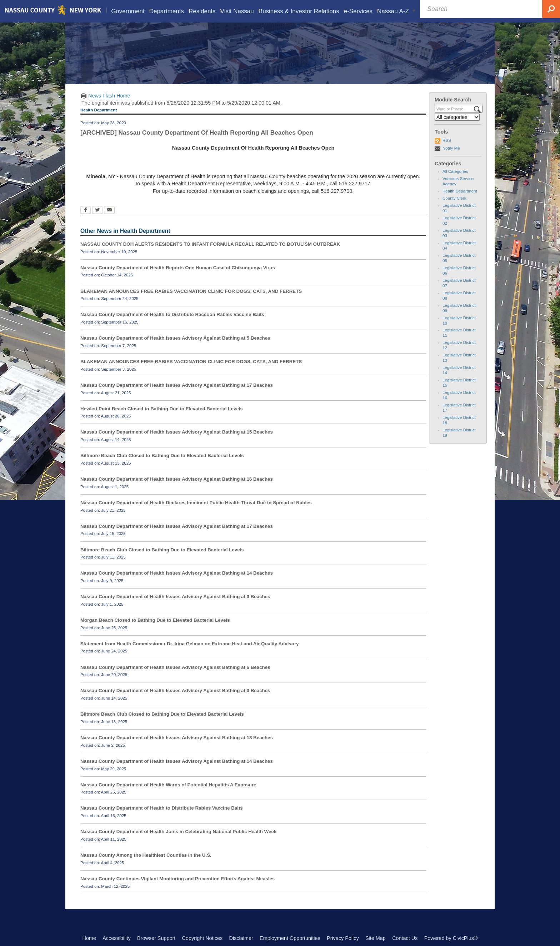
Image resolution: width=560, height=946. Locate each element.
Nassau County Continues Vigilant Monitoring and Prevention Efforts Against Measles (177, 889)
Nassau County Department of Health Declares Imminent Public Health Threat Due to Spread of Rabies (196, 513)
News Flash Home (109, 106)
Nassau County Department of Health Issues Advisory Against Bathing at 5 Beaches (175, 348)
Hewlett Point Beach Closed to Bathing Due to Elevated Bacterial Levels (162, 419)
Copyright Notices (202, 938)
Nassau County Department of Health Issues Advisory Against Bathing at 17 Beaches (177, 396)
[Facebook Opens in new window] (86, 221)
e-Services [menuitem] (362, 11)
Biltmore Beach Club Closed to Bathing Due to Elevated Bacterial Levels (162, 466)
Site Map (376, 938)
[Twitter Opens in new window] (97, 221)
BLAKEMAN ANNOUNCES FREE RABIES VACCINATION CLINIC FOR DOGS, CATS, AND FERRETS (191, 301)
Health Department (460, 201)
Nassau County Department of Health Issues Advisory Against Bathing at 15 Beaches (177, 442)
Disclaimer (241, 938)
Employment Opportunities (290, 938)
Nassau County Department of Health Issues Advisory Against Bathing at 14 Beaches (177, 583)
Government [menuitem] (131, 11)
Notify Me (451, 159)
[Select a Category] (457, 127)
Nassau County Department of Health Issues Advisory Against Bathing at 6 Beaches (175, 677)
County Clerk (454, 209)
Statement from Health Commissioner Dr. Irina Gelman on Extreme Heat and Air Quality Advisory (190, 654)
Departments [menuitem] (170, 11)
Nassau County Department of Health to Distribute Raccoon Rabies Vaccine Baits (172, 325)
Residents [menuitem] (205, 11)
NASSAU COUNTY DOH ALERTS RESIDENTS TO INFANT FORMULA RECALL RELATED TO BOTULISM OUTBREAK (210, 254)
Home (89, 938)
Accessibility (116, 938)
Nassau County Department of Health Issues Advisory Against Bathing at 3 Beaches (175, 607)
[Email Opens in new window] (109, 221)
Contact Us (405, 938)
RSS (447, 151)
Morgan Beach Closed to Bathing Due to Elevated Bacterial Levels (155, 630)
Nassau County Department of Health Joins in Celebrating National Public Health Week (178, 842)
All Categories (455, 182)
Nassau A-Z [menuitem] (396, 11)
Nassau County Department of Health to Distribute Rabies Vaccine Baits (162, 818)
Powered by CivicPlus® (451, 938)
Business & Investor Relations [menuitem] (302, 11)
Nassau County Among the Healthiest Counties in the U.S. (146, 865)
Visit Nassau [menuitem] (240, 11)
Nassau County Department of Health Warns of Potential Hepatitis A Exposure (168, 795)
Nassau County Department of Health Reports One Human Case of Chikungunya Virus (178, 278)
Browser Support (156, 938)
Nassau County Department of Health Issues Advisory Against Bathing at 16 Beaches (177, 489)
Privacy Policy (343, 938)
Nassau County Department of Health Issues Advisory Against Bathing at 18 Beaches (177, 748)
